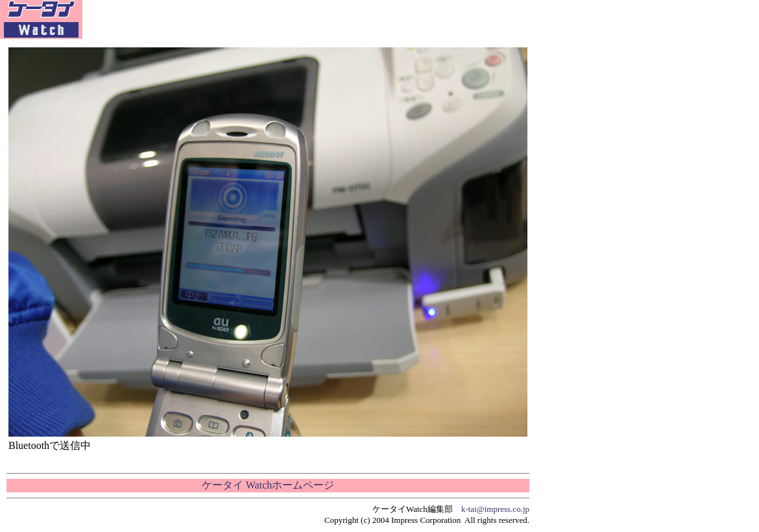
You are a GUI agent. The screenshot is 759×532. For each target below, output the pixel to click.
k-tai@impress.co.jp (495, 509)
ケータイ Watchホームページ (268, 485)
